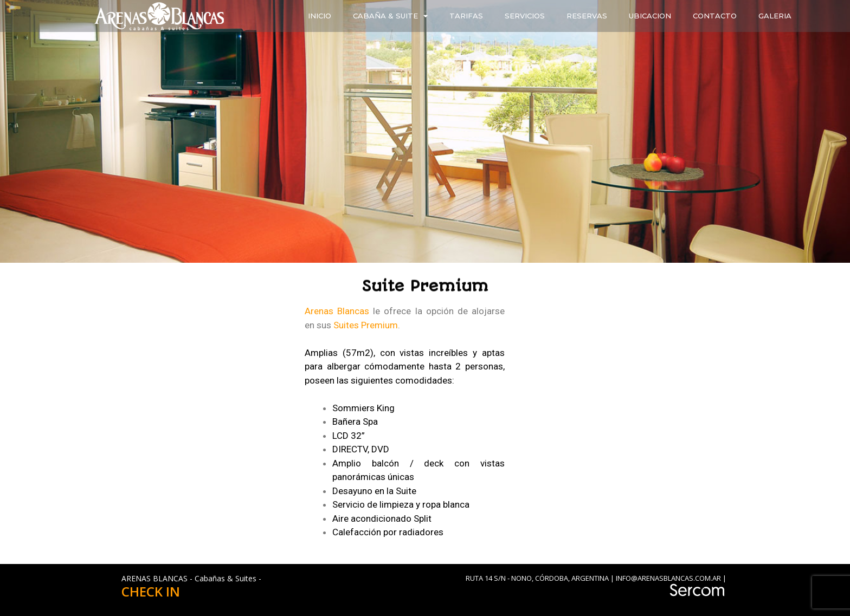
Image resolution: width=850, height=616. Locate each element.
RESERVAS (587, 16)
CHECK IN (151, 591)
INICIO (320, 16)
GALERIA (775, 16)
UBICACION (650, 16)
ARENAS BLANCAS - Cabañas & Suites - (191, 578)
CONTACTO (715, 16)
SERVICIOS (525, 16)
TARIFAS (466, 16)
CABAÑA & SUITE (390, 16)
